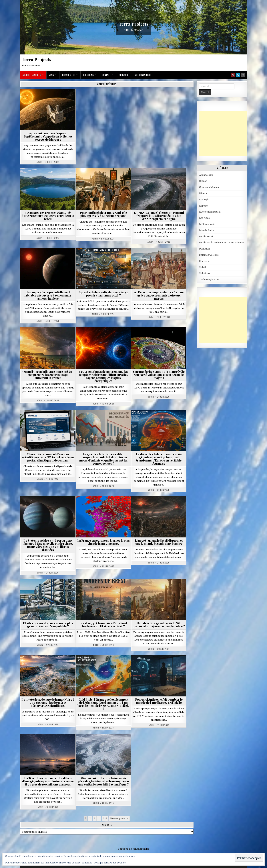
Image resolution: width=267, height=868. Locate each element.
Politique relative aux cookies (110, 863)
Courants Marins (209, 187)
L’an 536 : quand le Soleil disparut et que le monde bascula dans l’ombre (159, 542)
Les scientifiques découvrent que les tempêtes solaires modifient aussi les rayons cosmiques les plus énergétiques (103, 376)
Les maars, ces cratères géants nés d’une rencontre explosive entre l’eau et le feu (48, 216)
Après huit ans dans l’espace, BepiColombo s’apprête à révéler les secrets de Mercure (48, 136)
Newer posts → (119, 818)
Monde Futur (207, 230)
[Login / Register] (238, 75)
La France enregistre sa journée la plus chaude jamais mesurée (103, 542)
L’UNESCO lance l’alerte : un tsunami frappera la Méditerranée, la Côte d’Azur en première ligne (159, 216)
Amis (52, 75)
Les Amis (204, 218)
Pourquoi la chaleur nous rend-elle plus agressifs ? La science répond (103, 214)
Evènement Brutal (210, 212)
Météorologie (207, 224)
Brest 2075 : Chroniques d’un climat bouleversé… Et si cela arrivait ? (103, 625)
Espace (203, 206)
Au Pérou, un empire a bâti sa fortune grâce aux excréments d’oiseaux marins (159, 295)
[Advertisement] (226, 133)
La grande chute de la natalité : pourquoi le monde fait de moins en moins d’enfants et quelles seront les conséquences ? (103, 459)
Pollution (204, 249)
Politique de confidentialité (133, 849)
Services (204, 261)
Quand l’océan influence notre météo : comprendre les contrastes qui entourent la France (48, 375)
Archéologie (206, 175)
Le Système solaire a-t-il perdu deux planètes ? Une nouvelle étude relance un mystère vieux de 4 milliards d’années (48, 545)
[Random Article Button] (233, 75)
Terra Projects (134, 24)
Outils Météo (207, 236)
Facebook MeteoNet (143, 75)
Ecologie (204, 200)
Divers (203, 193)
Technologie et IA (209, 279)
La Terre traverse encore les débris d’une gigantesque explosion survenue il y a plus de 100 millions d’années (48, 781)
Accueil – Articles (32, 75)
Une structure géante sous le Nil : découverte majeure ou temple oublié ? (159, 625)
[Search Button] (243, 75)
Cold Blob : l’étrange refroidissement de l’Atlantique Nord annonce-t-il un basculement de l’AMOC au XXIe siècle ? (103, 704)
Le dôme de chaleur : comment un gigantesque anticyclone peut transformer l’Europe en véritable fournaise (159, 459)
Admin (39, 162)
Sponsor (123, 75)
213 (105, 818)
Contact (106, 75)
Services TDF (69, 75)
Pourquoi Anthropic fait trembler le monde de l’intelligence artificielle (159, 701)
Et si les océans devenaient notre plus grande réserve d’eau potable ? (48, 625)
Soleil (202, 267)
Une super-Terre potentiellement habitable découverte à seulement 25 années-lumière (48, 295)
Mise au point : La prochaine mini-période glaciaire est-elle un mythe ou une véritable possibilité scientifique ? (103, 781)
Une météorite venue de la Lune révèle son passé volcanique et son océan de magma (159, 375)
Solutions (88, 75)
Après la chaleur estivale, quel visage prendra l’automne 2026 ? (103, 294)
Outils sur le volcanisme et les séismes (222, 242)
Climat (203, 181)
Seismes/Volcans (209, 255)
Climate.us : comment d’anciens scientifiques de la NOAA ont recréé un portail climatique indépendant (48, 457)
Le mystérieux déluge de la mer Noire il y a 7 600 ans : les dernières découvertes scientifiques (48, 702)
